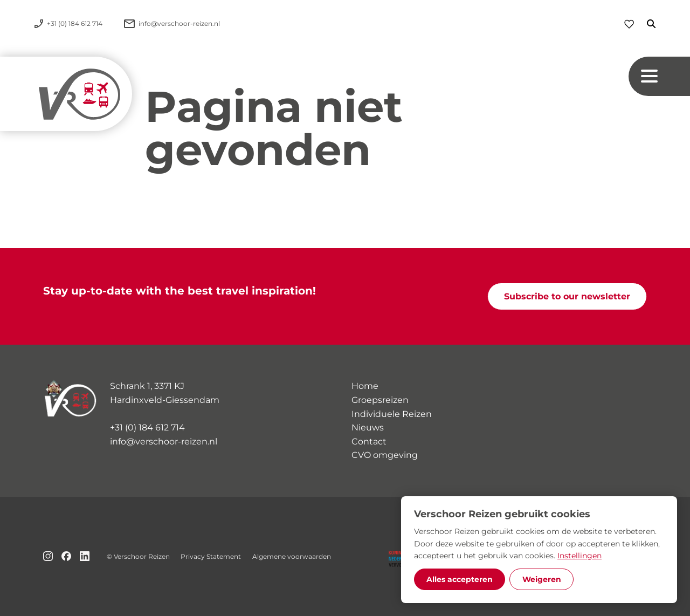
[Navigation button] (659, 76)
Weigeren (542, 579)
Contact (369, 442)
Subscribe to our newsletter (567, 296)
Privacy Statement (211, 556)
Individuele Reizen (392, 414)
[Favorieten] (629, 24)
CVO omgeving (385, 455)
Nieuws (368, 427)
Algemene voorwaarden (292, 556)
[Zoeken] (645, 24)
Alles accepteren (460, 579)
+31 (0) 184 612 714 (147, 427)
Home (365, 386)
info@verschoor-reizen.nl (164, 442)
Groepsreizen (380, 400)
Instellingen (579, 556)
